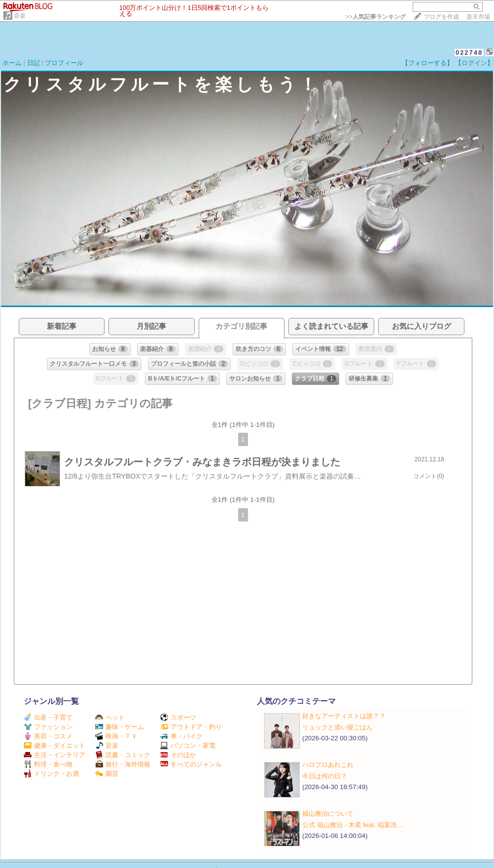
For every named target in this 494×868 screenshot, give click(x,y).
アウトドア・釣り (191, 727)
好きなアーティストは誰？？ (344, 716)
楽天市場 (478, 17)
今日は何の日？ (325, 776)
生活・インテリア (54, 755)
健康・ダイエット (54, 746)
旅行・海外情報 (123, 764)
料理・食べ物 (48, 764)
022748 (469, 52)
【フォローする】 (427, 63)
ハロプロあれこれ (328, 765)
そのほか (178, 755)
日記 (34, 63)
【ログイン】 (474, 63)
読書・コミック (123, 755)
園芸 (107, 774)
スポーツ (178, 717)
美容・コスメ (48, 736)
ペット (110, 717)
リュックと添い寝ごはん (337, 727)
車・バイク (181, 736)
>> (376, 17)
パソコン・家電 (188, 746)
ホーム (12, 63)
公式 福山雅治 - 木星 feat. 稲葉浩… (353, 825)
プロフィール (64, 63)
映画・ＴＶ (116, 736)
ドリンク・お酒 (51, 774)
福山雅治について (328, 814)
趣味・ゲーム (120, 727)
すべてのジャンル (191, 764)
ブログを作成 (441, 17)
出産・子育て (48, 717)
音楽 (20, 16)
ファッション (48, 727)
